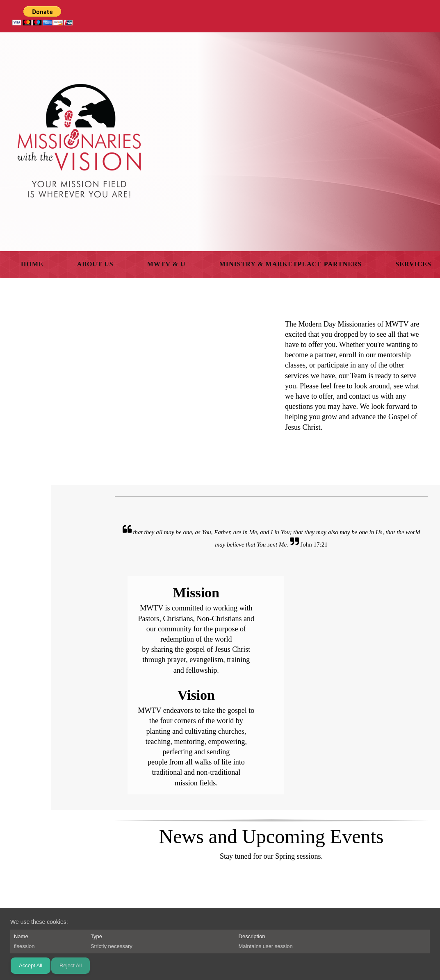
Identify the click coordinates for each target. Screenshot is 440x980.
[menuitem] (32, 265)
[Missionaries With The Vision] (79, 141)
